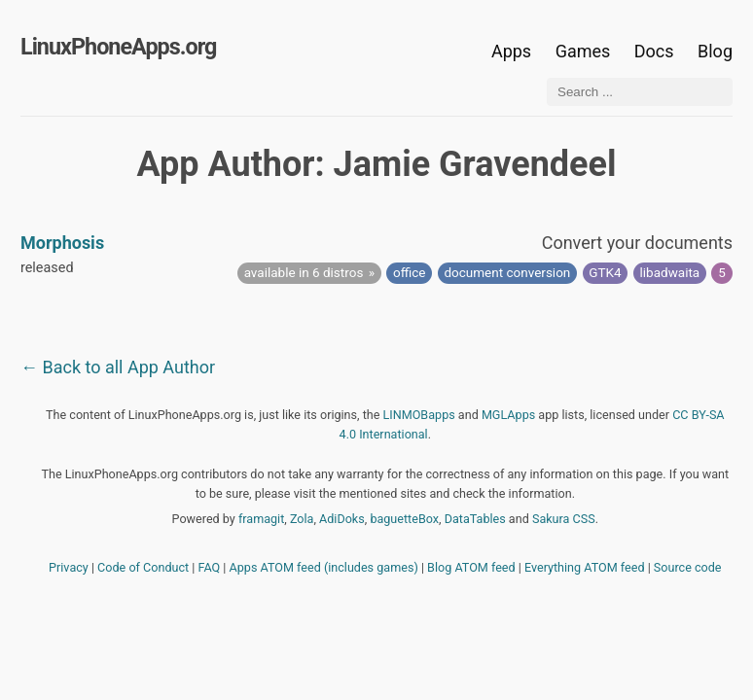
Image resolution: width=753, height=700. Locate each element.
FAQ (210, 567)
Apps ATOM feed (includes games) (324, 567)
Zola (302, 519)
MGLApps (508, 415)
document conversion (507, 272)
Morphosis (62, 243)
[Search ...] (640, 92)
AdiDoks (342, 519)
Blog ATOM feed (471, 567)
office (409, 272)
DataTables (475, 519)
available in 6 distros (304, 272)
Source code (688, 567)
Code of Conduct (143, 567)
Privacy (69, 567)
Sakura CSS (564, 519)
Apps (511, 51)
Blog (715, 51)
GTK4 (605, 272)
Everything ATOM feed (585, 567)
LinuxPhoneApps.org (118, 47)
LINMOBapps (419, 415)
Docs (656, 51)
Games (583, 51)
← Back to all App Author (118, 367)
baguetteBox (404, 519)
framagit (261, 519)
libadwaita (670, 272)
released (47, 268)
